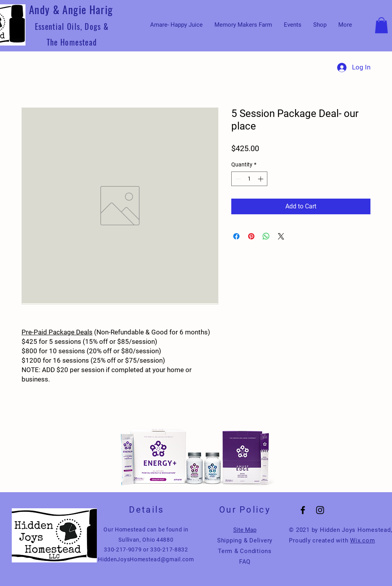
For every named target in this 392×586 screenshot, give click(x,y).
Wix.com (362, 540)
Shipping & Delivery (245, 540)
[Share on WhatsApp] (266, 236)
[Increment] (261, 179)
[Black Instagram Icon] (320, 510)
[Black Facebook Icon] (303, 510)
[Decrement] (237, 179)
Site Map (245, 530)
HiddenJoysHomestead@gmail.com (146, 559)
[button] (381, 25)
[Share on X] (281, 236)
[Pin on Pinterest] (251, 236)
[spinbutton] (249, 179)
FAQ (245, 562)
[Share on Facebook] (236, 236)
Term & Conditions (245, 551)
